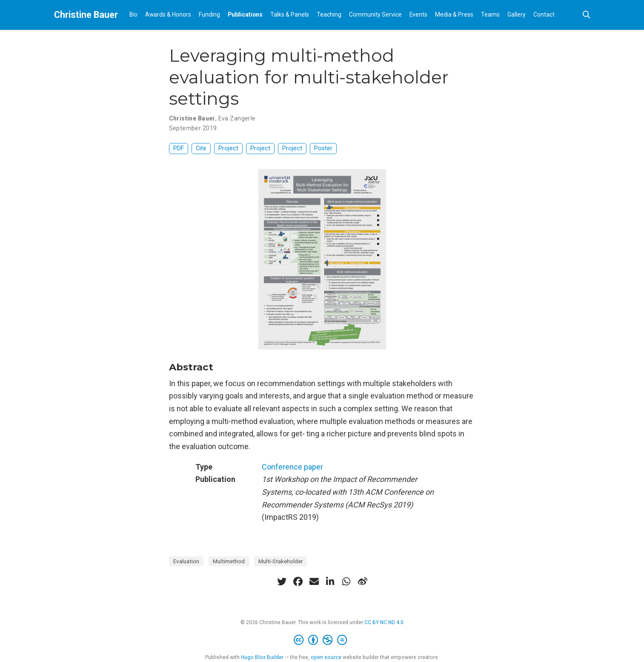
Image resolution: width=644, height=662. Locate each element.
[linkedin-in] (330, 582)
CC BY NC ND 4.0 (384, 622)
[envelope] (314, 582)
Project (228, 148)
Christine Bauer (86, 15)
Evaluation (186, 561)
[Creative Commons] (322, 640)
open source (326, 657)
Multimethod (229, 561)
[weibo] (363, 582)
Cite (201, 148)
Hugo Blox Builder (262, 657)
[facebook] (298, 582)
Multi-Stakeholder (280, 561)
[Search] (587, 15)
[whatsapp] (346, 582)
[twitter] (282, 582)
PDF (179, 148)
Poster (323, 148)
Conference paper (292, 467)
